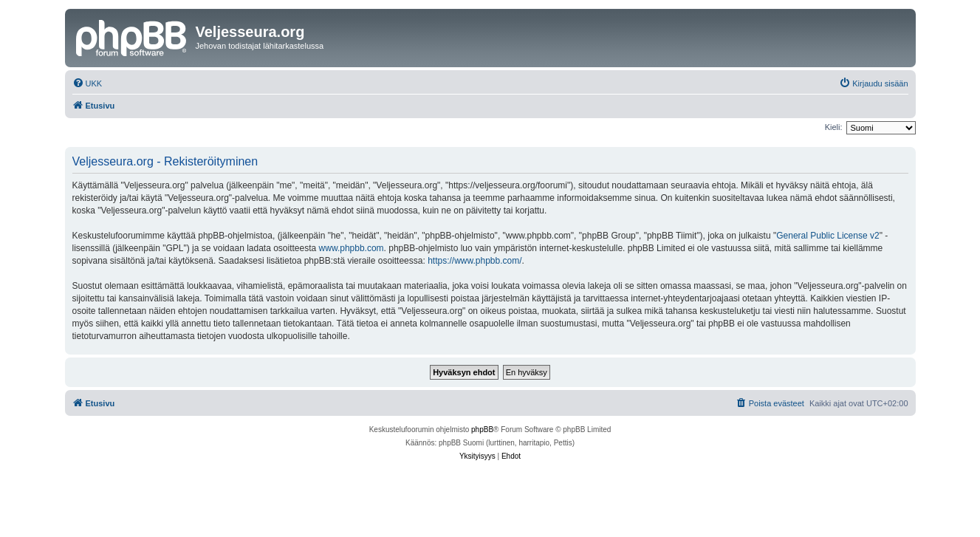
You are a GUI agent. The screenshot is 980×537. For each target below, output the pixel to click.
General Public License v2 (827, 236)
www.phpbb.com (352, 248)
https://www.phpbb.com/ (474, 261)
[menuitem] (88, 83)
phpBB (482, 430)
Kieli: (834, 127)
